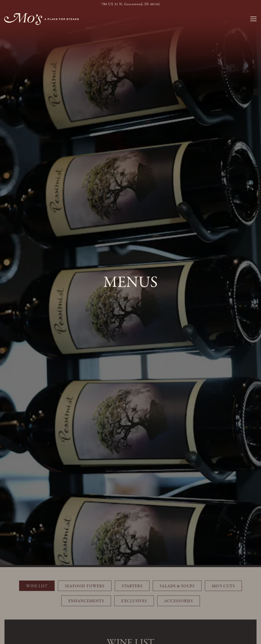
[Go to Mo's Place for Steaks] (130, 4)
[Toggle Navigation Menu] (253, 19)
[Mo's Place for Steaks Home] (41, 19)
